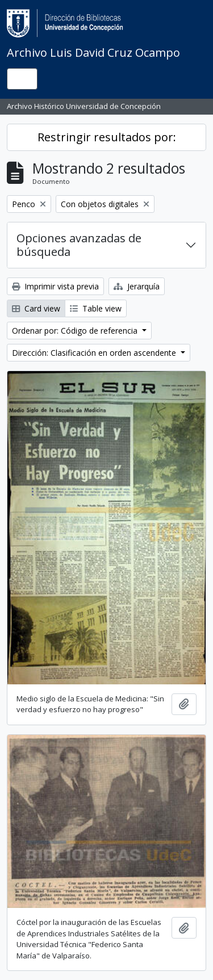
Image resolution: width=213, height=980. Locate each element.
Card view (36, 308)
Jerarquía (137, 286)
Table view (96, 308)
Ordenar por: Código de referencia (76, 331)
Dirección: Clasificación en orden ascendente (95, 353)
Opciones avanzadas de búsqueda (79, 245)
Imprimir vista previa (55, 286)
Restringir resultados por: (107, 137)
